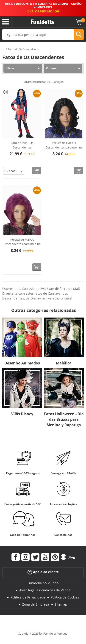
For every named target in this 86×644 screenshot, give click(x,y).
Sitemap (61, 604)
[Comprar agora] (37, 171)
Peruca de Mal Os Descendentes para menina (22, 242)
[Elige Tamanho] (14, 171)
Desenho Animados (22, 363)
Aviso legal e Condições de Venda (45, 590)
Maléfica (64, 363)
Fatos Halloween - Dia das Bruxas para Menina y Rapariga (64, 419)
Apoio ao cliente (43, 572)
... (3, 49)
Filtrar (10, 68)
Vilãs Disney (22, 414)
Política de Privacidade (28, 597)
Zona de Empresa (36, 604)
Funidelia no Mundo (43, 583)
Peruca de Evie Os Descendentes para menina (64, 145)
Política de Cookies (65, 597)
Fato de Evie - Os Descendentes (22, 145)
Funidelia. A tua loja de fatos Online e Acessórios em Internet (42, 22)
